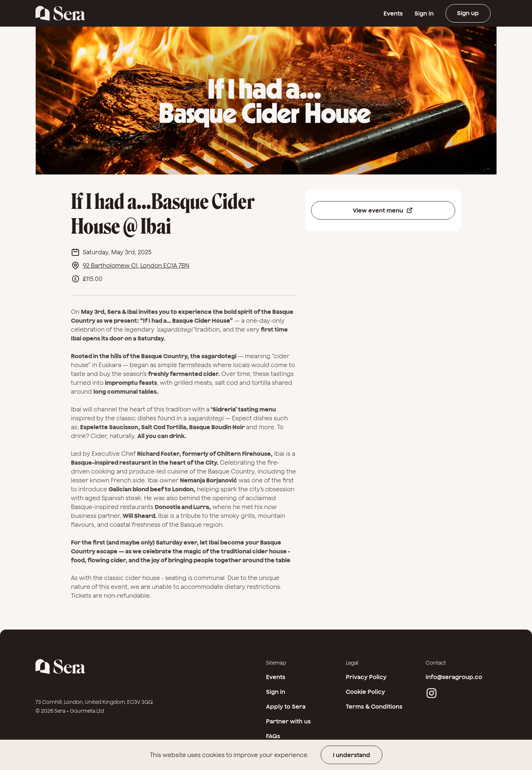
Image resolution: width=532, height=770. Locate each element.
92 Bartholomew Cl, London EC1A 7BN (136, 265)
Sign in (423, 13)
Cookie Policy (365, 692)
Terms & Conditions (374, 706)
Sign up (468, 13)
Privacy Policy (366, 677)
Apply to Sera (286, 706)
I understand (352, 755)
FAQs (273, 736)
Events (392, 13)
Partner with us (288, 721)
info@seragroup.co (454, 677)
